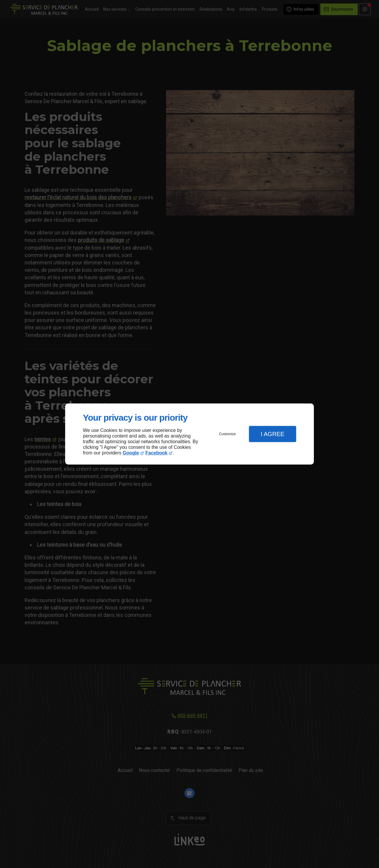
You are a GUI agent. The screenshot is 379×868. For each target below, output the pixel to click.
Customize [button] (228, 434)
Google (131, 453)
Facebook (156, 453)
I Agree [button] (272, 434)
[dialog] (189, 434)
